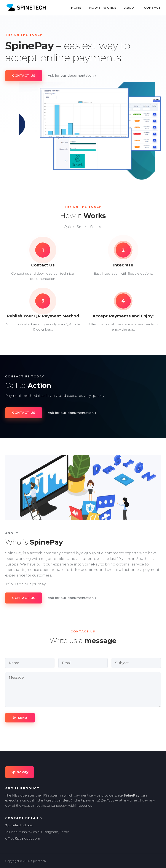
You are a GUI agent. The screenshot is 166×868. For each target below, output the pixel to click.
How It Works (103, 8)
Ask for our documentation (72, 76)
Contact (152, 8)
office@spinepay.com (23, 839)
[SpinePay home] (26, 8)
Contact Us (24, 76)
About (130, 8)
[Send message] (20, 718)
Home (76, 8)
